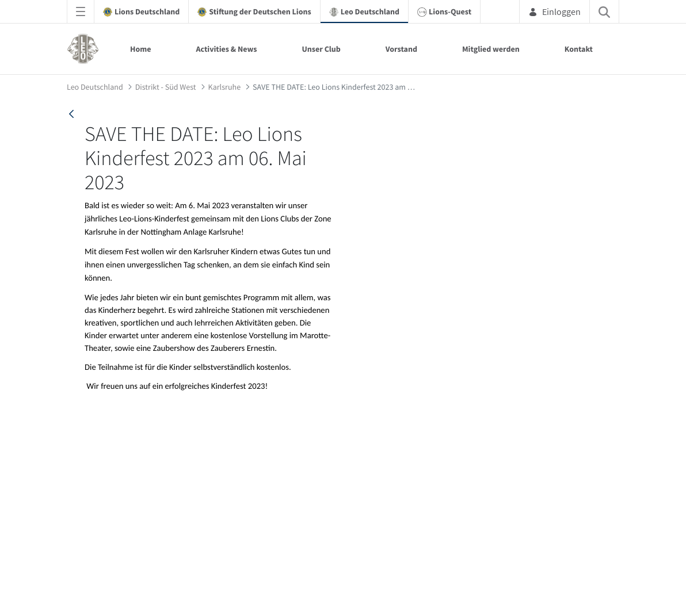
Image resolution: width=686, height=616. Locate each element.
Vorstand (401, 49)
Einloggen (554, 12)
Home (140, 49)
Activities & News (226, 49)
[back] (71, 114)
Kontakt (579, 49)
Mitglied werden (491, 49)
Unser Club (321, 49)
